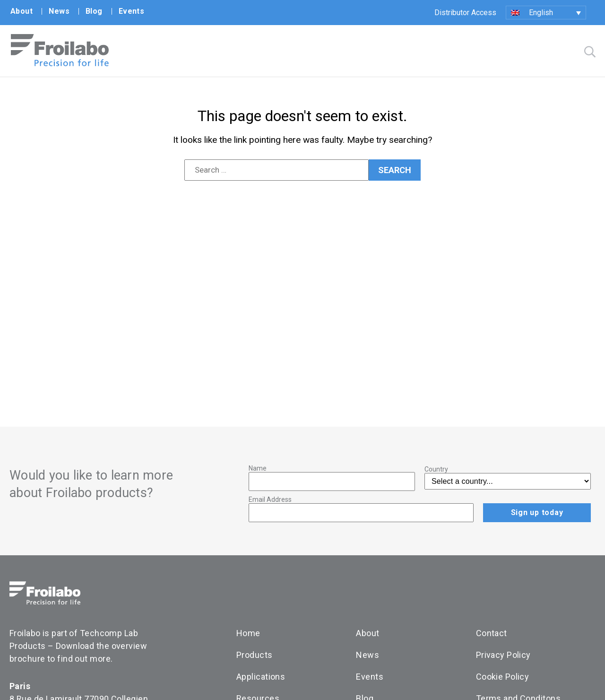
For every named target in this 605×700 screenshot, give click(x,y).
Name (258, 468)
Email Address (270, 499)
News (59, 11)
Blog (94, 11)
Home (248, 633)
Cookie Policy (503, 677)
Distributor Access (465, 13)
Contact (492, 633)
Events (132, 11)
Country (436, 469)
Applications (261, 677)
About (22, 11)
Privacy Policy (503, 655)
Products (255, 655)
